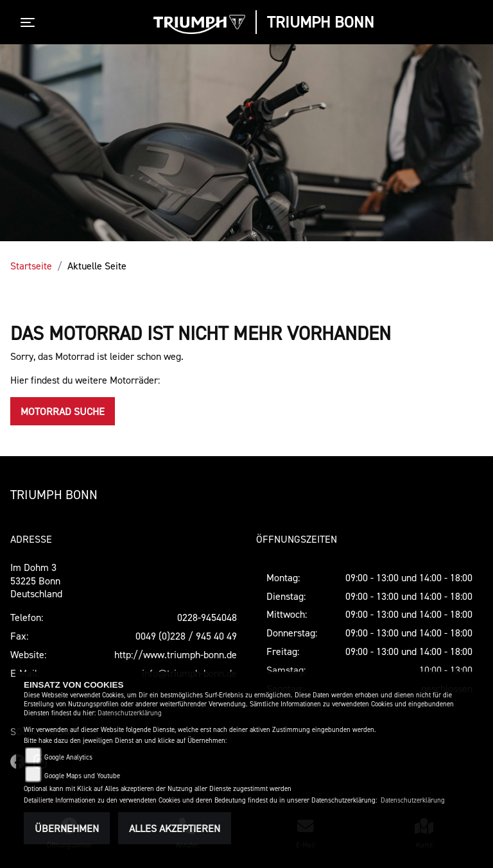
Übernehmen (67, 828)
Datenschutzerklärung (130, 713)
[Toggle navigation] (30, 22)
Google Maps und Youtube (82, 776)
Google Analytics (68, 757)
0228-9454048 (207, 617)
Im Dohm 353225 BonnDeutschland (36, 581)
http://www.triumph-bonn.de (176, 654)
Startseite (31, 266)
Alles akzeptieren (175, 828)
